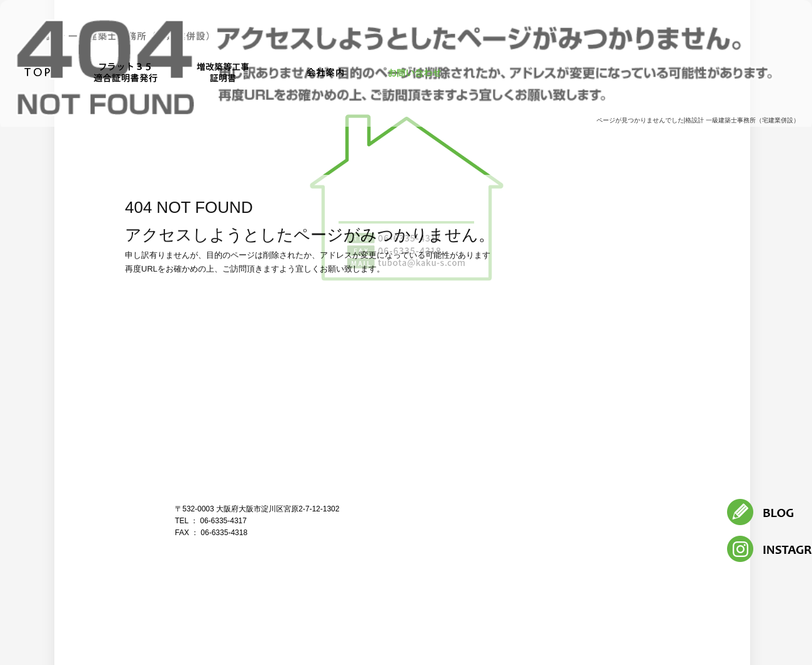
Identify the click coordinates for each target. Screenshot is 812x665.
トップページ (37, 73)
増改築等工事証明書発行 (670, 522)
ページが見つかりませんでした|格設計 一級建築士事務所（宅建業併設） (698, 120)
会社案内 (325, 73)
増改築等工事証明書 (228, 73)
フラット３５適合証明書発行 (123, 73)
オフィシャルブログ (595, 538)
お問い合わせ (415, 73)
